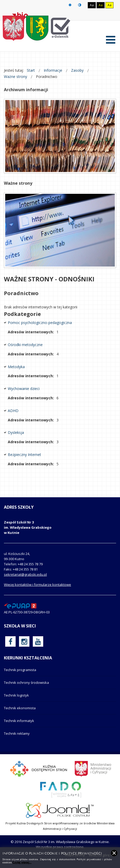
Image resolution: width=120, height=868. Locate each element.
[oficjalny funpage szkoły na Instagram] (24, 641)
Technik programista (20, 670)
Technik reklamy (17, 733)
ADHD (13, 411)
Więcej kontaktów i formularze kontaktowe (37, 585)
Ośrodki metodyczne (25, 345)
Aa (92, 5)
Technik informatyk (19, 721)
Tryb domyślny (70, 5)
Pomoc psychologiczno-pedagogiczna (40, 323)
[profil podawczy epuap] (20, 605)
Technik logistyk (16, 695)
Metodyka (16, 367)
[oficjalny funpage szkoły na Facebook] (11, 641)
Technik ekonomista (20, 708)
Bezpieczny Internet (24, 455)
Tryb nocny (80, 5)
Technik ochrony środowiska (26, 683)
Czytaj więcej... (22, 862)
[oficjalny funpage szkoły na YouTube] (38, 641)
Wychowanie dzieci (24, 389)
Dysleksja (16, 432)
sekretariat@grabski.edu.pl (25, 574)
